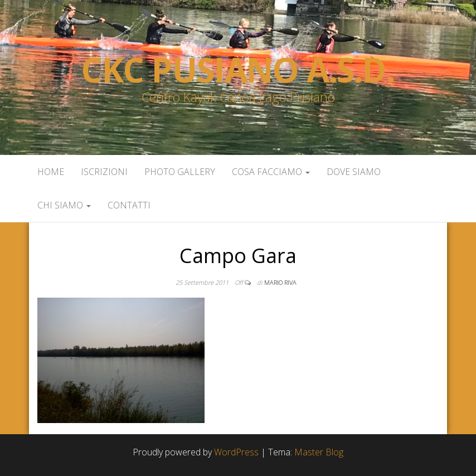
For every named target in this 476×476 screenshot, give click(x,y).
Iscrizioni (104, 172)
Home (51, 172)
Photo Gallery (180, 172)
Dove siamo (354, 172)
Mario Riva (280, 282)
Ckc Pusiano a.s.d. (238, 70)
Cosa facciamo (271, 172)
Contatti (129, 205)
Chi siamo (64, 205)
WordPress (236, 452)
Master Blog (319, 452)
